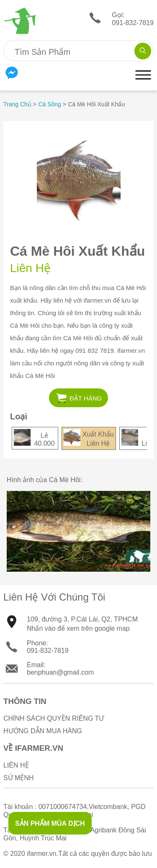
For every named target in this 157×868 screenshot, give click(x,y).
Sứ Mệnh (19, 778)
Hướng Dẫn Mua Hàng (43, 731)
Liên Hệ (16, 765)
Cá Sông (49, 104)
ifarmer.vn (41, 854)
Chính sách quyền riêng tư (54, 718)
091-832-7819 (48, 651)
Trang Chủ (17, 104)
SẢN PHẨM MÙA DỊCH (50, 823)
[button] (143, 83)
